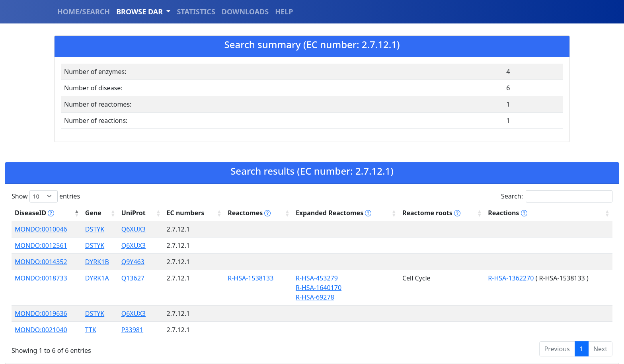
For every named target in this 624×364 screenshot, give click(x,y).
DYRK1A (97, 278)
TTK (91, 330)
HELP (284, 12)
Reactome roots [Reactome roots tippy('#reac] (431, 213)
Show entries (46, 196)
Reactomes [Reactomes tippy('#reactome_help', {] (249, 213)
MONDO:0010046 (41, 229)
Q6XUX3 (134, 229)
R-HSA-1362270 (511, 278)
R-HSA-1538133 (251, 278)
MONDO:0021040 (41, 330)
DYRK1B (97, 262)
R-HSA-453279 (317, 278)
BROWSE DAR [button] (140, 12)
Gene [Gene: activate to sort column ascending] (93, 213)
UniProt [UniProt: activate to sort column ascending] (134, 213)
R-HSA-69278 (315, 297)
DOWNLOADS (245, 12)
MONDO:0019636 (41, 313)
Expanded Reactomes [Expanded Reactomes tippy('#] (333, 213)
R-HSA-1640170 (319, 288)
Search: (557, 196)
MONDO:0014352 (41, 262)
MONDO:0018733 (41, 278)
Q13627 (133, 278)
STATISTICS (196, 12)
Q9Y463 (133, 262)
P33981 (132, 330)
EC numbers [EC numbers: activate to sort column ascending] (186, 213)
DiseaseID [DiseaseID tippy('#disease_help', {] (34, 213)
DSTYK (95, 229)
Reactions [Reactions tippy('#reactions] (507, 213)
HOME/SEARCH (84, 12)
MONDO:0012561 (41, 245)
